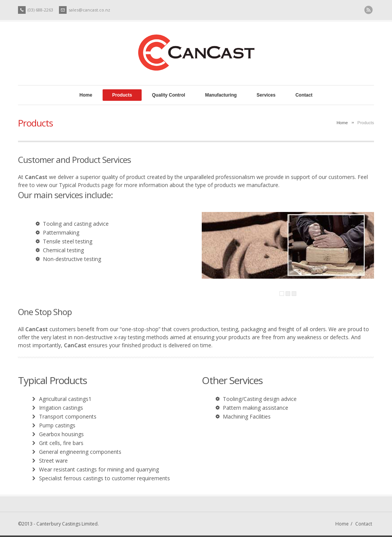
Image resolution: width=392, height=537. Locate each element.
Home (86, 95)
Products (122, 95)
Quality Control (169, 95)
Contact (304, 95)
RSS (368, 10)
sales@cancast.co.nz (89, 10)
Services (266, 95)
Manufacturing (221, 95)
